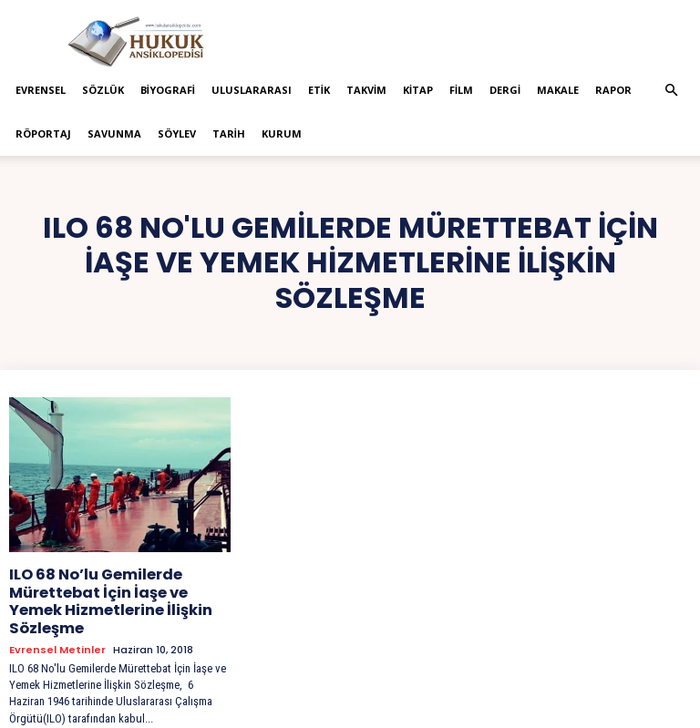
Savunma (114, 133)
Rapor (613, 90)
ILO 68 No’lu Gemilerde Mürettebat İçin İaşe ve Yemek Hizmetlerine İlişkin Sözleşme (116, 589)
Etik (319, 90)
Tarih (229, 133)
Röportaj (43, 133)
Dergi (505, 90)
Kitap (418, 90)
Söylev (177, 133)
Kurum (282, 133)
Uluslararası (252, 90)
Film (461, 90)
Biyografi (168, 90)
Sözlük (103, 90)
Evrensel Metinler (57, 624)
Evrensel (41, 90)
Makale (558, 90)
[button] (671, 91)
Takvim (366, 90)
